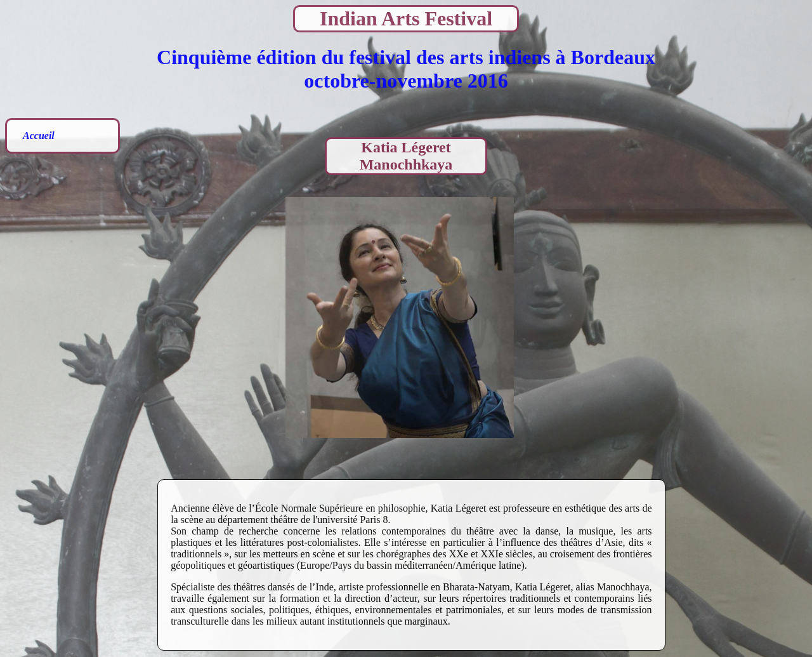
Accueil (39, 136)
